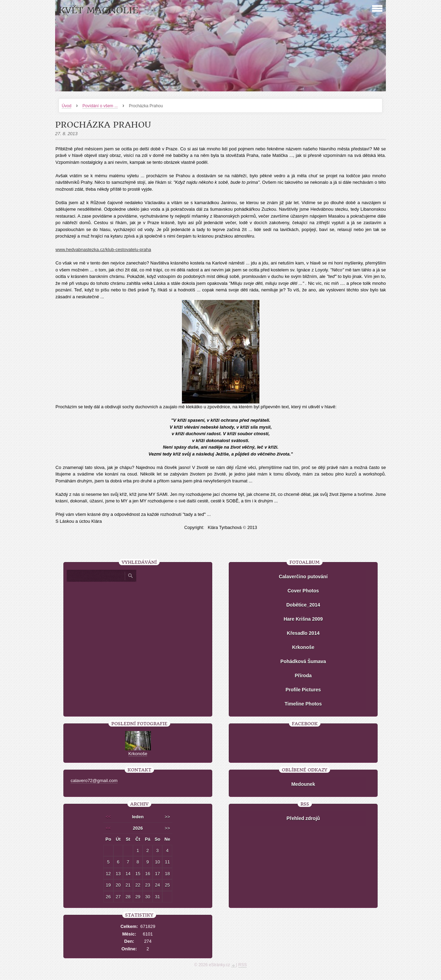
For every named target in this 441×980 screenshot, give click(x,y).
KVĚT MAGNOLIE (98, 11)
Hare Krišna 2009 (303, 619)
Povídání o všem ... (100, 106)
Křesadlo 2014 (303, 633)
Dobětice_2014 (303, 605)
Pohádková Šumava (303, 661)
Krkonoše (303, 647)
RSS (243, 965)
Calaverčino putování (303, 577)
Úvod (66, 106)
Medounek (303, 784)
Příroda (303, 676)
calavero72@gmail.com (94, 781)
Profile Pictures (303, 690)
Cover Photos (303, 591)
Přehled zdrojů (303, 818)
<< (108, 817)
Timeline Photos (303, 704)
